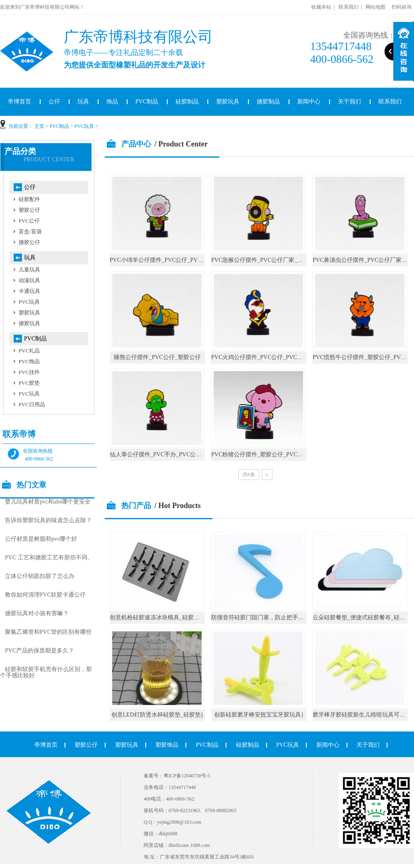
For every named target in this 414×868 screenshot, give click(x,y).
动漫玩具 (29, 280)
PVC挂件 (29, 372)
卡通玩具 (29, 291)
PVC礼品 (29, 351)
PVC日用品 (32, 404)
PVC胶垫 (29, 383)
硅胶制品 (187, 102)
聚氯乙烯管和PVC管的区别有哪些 (48, 632)
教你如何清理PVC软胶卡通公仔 (45, 595)
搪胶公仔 (29, 242)
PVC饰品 (29, 361)
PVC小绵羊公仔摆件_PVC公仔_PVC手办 (161, 260)
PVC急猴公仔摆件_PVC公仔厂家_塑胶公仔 (266, 260)
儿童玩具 (29, 270)
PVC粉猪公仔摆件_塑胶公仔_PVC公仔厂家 (266, 454)
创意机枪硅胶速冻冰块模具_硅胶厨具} (159, 617)
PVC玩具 (84, 126)
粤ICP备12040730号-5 (187, 776)
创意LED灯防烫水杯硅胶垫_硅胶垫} (158, 715)
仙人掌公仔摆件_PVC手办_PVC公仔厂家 (161, 454)
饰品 (112, 102)
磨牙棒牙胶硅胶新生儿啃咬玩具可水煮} (363, 715)
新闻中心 (309, 102)
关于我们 (349, 102)
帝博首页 (46, 745)
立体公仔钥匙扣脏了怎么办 (40, 576)
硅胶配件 (29, 199)
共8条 (249, 475)
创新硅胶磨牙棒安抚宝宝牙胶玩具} (259, 715)
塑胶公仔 (29, 210)
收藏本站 (321, 7)
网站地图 (375, 7)
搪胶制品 (268, 102)
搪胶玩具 (29, 323)
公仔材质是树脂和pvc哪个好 (41, 539)
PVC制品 (147, 102)
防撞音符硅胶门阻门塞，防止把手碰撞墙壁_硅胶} (275, 617)
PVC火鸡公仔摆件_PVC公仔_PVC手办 (260, 357)
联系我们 (349, 7)
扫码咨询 (402, 7)
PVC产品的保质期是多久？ (40, 651)
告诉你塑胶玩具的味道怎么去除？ (48, 520)
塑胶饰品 (167, 745)
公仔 (54, 102)
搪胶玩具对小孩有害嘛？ (37, 613)
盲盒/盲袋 (30, 231)
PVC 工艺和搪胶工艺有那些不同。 (49, 557)
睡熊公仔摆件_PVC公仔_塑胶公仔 (157, 357)
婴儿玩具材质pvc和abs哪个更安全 (48, 502)
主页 (39, 126)
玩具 (83, 102)
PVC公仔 (29, 221)
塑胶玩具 (228, 102)
